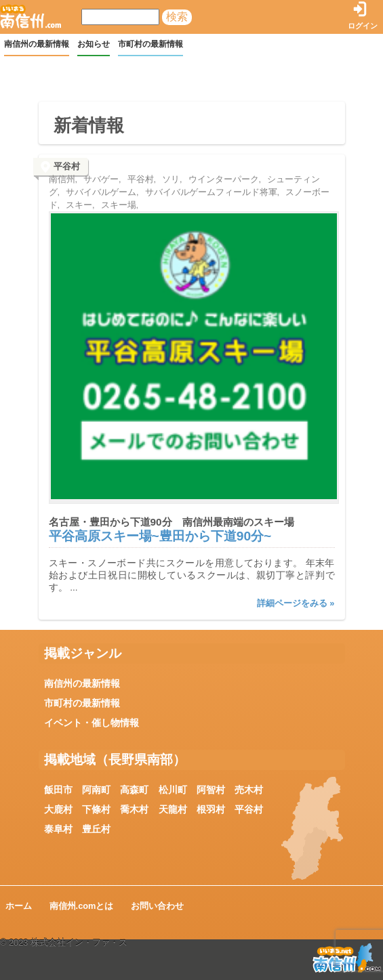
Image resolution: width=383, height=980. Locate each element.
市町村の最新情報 (150, 44)
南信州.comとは (82, 906)
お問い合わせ (157, 906)
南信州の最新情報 (37, 44)
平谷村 (249, 809)
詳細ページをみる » (296, 603)
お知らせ (94, 44)
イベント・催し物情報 (92, 723)
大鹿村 (58, 809)
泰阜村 (58, 829)
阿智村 (211, 790)
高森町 (134, 790)
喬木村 (134, 809)
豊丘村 (96, 829)
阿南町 (96, 790)
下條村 (96, 809)
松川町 (173, 790)
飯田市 (58, 790)
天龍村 (173, 809)
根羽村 (211, 809)
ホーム (19, 906)
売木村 (249, 790)
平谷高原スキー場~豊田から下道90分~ (160, 536)
